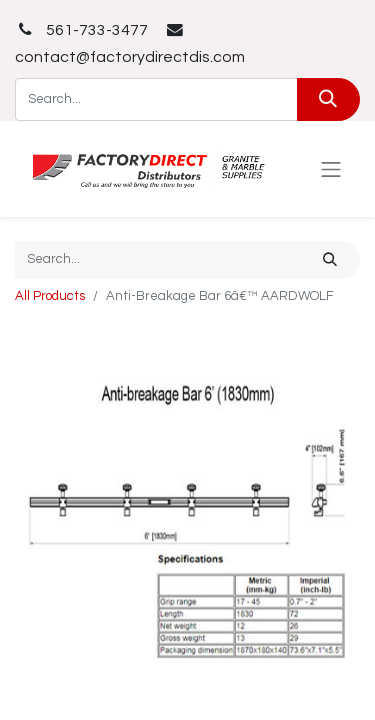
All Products (50, 296)
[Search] (328, 99)
